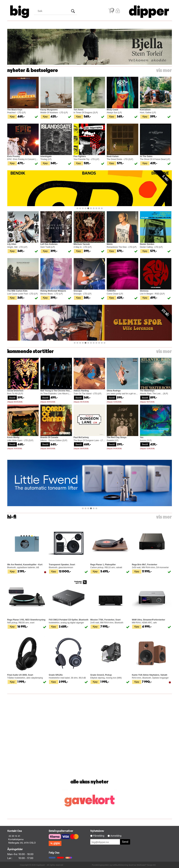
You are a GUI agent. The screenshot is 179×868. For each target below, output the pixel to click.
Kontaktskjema (16, 839)
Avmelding (116, 836)
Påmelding (99, 836)
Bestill (12, 397)
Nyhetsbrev (97, 831)
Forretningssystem (100, 865)
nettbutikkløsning (120, 865)
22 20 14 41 (14, 836)
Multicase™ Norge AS (146, 865)
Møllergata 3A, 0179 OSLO (22, 843)
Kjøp (12, 116)
